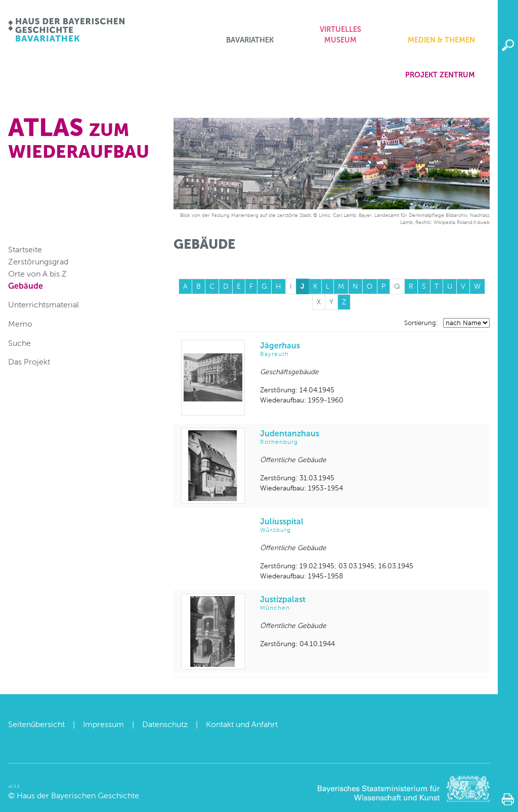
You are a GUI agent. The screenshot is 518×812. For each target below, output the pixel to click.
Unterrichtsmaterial (44, 305)
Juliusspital (371, 526)
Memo (20, 324)
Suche (19, 343)
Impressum (103, 724)
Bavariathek (250, 40)
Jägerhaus (371, 350)
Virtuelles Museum (340, 35)
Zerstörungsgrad (38, 262)
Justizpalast (371, 603)
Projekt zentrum (440, 75)
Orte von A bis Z (37, 274)
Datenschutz (165, 724)
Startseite (25, 250)
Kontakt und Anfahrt (242, 724)
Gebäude (26, 286)
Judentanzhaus (371, 438)
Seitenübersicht (36, 724)
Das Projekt (29, 362)
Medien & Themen (441, 40)
